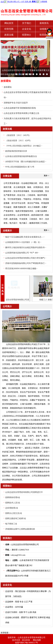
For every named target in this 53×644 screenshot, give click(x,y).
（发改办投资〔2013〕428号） (19, 141)
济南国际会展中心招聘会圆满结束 (20, 529)
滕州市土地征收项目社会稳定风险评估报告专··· (26, 247)
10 (47, 74)
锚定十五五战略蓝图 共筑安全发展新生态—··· (25, 237)
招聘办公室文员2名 (14, 513)
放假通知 (8, 87)
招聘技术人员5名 (13, 503)
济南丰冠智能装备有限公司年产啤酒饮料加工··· (26, 263)
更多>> (46, 176)
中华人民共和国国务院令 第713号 (20, 167)
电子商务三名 (11, 524)
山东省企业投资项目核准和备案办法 (21, 156)
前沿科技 (26, 640)
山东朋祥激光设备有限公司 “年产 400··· (22, 253)
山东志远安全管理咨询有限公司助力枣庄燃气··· (26, 258)
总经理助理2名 (12, 508)
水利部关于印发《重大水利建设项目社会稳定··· (26, 162)
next (46, 59)
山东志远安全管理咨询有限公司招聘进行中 (24, 492)
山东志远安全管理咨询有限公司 (32, 638)
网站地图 (37, 640)
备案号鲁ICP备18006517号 (27, 643)
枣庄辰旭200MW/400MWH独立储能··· (21, 269)
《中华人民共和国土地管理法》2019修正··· (24, 146)
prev (4, 59)
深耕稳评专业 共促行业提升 (16, 103)
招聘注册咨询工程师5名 (16, 519)
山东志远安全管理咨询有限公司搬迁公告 (21, 113)
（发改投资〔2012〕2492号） (18, 135)
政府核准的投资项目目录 (16, 151)
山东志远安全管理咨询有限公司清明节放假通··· (15, 300)
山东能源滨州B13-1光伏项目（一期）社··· (23, 242)
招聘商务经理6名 (13, 497)
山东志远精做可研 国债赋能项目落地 (20, 108)
